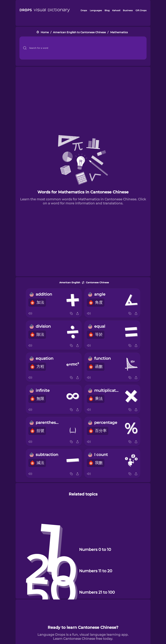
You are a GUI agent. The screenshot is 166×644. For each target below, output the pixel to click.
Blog (107, 10)
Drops (84, 10)
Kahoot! (116, 10)
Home (45, 32)
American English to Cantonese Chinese (79, 32)
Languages (96, 10)
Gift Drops (141, 10)
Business (128, 10)
